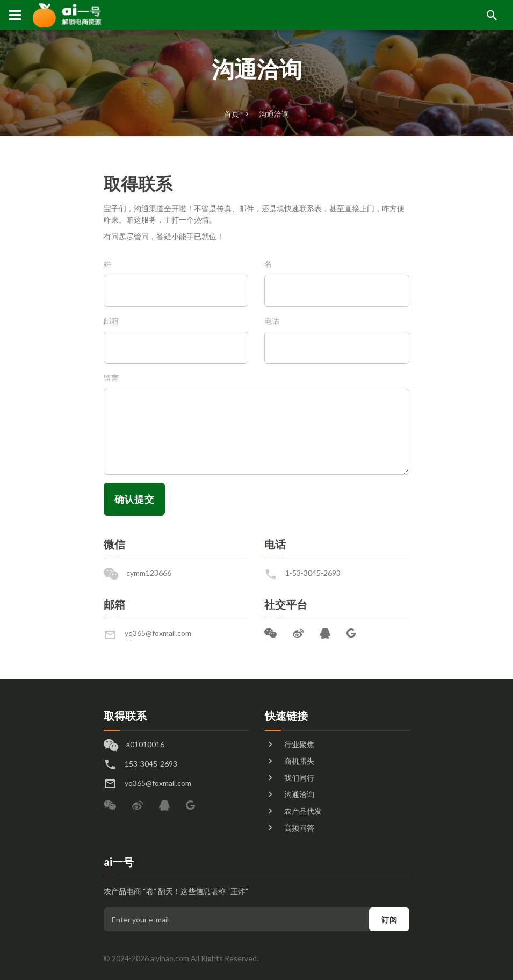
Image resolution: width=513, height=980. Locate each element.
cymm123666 (149, 573)
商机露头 (299, 761)
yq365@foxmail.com (158, 633)
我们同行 (299, 778)
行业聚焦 (299, 744)
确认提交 (135, 499)
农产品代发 (303, 811)
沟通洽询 (274, 114)
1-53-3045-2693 (313, 573)
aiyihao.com (170, 958)
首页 (232, 114)
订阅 (389, 920)
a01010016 (145, 744)
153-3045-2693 (151, 764)
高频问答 (299, 828)
